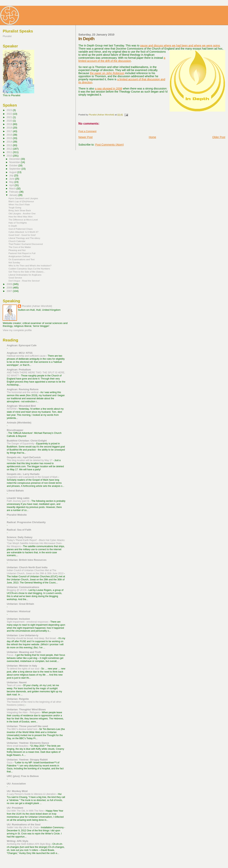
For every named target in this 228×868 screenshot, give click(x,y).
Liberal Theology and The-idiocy (24, 238)
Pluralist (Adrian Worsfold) (37, 306)
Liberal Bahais (15, 491)
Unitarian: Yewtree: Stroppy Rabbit (27, 760)
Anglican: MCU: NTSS (20, 353)
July (12, 176)
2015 (10, 138)
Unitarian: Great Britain (20, 604)
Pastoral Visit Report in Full (22, 253)
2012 (10, 149)
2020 (10, 121)
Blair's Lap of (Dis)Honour (21, 201)
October (14, 166)
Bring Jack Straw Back (20, 210)
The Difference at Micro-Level (23, 220)
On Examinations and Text (22, 259)
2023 (10, 110)
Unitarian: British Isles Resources (27, 560)
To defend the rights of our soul (23, 669)
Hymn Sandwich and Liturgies (23, 198)
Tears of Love (14, 685)
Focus (10, 655)
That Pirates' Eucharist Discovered (26, 244)
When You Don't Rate (19, 204)
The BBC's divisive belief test (22, 729)
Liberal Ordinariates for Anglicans (25, 275)
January (14, 195)
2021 (10, 117)
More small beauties (18, 746)
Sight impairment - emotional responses (28, 622)
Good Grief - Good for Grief (22, 235)
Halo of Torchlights (18, 223)
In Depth (13, 226)
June (12, 179)
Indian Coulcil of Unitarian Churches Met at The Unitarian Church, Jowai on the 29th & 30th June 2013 (35, 572)
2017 (10, 131)
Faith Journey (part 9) (18, 501)
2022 (10, 114)
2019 (10, 124)
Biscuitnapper (15, 430)
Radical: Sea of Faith (19, 530)
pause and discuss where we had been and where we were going (180, 46)
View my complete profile (17, 330)
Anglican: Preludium (19, 370)
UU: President (15, 808)
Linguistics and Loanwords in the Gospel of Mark (32, 477)
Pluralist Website (17, 515)
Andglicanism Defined (19, 256)
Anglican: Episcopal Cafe (22, 345)
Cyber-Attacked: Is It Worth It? (23, 232)
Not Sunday (14, 262)
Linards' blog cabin (18, 498)
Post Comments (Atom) (109, 145)
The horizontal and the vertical (23, 392)
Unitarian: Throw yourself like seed (27, 726)
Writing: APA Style (17, 841)
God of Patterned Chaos (20, 229)
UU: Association (16, 784)
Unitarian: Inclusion (18, 619)
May (12, 182)
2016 (10, 135)
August (13, 172)
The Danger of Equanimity (21, 444)
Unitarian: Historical (19, 611)
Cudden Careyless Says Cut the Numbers (29, 269)
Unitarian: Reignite (18, 699)
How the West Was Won (20, 217)
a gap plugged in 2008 (109, 89)
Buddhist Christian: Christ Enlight (27, 441)
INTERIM (12, 409)
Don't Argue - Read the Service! (24, 281)
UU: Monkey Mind (17, 791)
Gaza (10, 763)
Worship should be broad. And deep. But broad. (32, 638)
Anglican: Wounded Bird (21, 406)
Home (152, 137)
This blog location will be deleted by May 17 (30, 460)
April (12, 185)
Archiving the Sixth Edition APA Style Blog (29, 844)
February (14, 192)
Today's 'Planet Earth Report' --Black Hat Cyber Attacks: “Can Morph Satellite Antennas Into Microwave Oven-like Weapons (36, 543)
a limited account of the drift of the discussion (122, 59)
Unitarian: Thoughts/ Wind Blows (26, 709)
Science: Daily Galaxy (20, 537)
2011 (10, 152)
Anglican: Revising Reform (23, 389)
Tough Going (15, 207)
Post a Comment (87, 131)
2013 (10, 145)
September (15, 169)
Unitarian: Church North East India (27, 567)
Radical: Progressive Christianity (26, 522)
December (15, 159)
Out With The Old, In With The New (25, 811)
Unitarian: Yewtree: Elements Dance (28, 743)
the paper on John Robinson (107, 73)
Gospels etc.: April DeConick (24, 457)
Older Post (219, 137)
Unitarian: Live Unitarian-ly (22, 635)
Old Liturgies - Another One (22, 213)
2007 (10, 291)
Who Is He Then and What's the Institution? (30, 265)
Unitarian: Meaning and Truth (24, 652)
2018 (10, 128)
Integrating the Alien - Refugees (24, 712)
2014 (10, 142)
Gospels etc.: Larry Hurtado (23, 474)
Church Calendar (17, 241)
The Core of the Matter (20, 247)
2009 (10, 284)
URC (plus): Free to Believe (23, 776)
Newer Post (86, 137)
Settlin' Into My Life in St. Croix (23, 827)
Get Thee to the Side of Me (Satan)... (27, 272)
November (15, 162)
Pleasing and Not (17, 250)
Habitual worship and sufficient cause (26, 356)
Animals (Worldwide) (19, 423)
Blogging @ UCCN (17, 590)
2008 (10, 288)
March (13, 189)
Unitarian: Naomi (17, 682)
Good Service (15, 278)
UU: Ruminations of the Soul (24, 825)
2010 (10, 156)
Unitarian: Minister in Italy (22, 666)
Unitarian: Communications (23, 587)
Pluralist (7, 36)
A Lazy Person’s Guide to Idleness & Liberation (32, 794)
